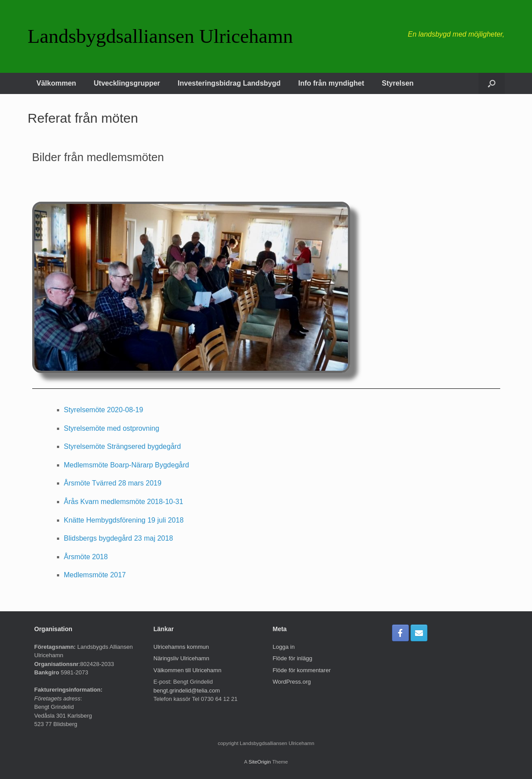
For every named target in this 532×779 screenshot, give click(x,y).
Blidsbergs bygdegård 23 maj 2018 (119, 538)
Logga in (284, 647)
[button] (492, 83)
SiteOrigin (260, 762)
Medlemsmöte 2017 (95, 575)
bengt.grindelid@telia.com (187, 691)
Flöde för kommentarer (302, 670)
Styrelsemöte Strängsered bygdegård (123, 446)
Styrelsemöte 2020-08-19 (104, 410)
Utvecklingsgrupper (127, 83)
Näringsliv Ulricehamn (181, 658)
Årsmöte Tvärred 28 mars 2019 (113, 483)
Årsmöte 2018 (86, 557)
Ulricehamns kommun (181, 647)
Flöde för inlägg (293, 658)
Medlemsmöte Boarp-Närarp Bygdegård (127, 465)
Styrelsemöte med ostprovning (112, 428)
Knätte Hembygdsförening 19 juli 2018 (124, 520)
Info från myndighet (331, 83)
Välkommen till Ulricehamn (188, 670)
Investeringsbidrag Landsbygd (229, 83)
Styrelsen (398, 83)
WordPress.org (292, 682)
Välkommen (57, 83)
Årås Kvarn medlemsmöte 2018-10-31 (124, 502)
